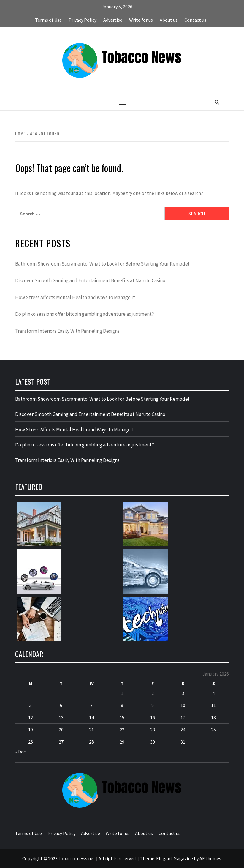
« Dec (20, 752)
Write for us (141, 20)
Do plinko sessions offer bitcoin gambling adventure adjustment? (85, 314)
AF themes (210, 858)
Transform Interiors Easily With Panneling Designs (67, 331)
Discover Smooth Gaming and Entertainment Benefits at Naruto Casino (90, 280)
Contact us (195, 20)
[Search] (217, 102)
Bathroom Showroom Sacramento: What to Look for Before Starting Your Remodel (102, 264)
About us (169, 20)
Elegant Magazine (175, 858)
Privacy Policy (83, 20)
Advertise (113, 20)
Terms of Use (48, 20)
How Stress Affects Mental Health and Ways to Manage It (75, 297)
